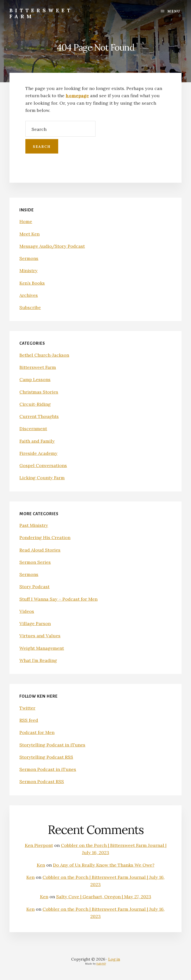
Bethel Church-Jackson (44, 355)
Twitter (27, 708)
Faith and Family (37, 441)
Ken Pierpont (39, 845)
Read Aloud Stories (40, 550)
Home (26, 221)
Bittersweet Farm (41, 13)
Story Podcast (34, 587)
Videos (27, 611)
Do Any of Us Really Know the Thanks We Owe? (104, 865)
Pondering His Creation (45, 537)
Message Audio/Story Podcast (52, 246)
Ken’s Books (32, 283)
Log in (114, 959)
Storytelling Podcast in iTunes (52, 745)
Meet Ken (29, 234)
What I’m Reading (38, 660)
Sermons (29, 258)
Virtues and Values (40, 636)
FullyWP (101, 964)
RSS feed (29, 720)
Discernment (33, 429)
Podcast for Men (37, 732)
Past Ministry (34, 525)
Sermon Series (35, 562)
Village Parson (35, 623)
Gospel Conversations (43, 465)
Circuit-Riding (35, 404)
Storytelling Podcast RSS (46, 757)
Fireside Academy (38, 453)
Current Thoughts (39, 416)
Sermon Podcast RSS (42, 781)
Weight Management (42, 648)
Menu (174, 11)
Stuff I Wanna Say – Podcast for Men (58, 599)
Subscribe (30, 307)
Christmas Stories (39, 392)
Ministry (28, 271)
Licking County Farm (42, 478)
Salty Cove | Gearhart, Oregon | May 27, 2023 (104, 897)
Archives (29, 295)
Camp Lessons (35, 379)
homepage (77, 96)
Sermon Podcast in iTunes (48, 769)
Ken (41, 865)
